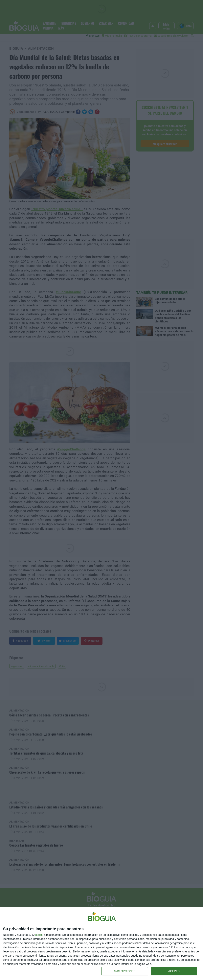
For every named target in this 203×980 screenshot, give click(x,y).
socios (39, 935)
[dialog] (101, 944)
